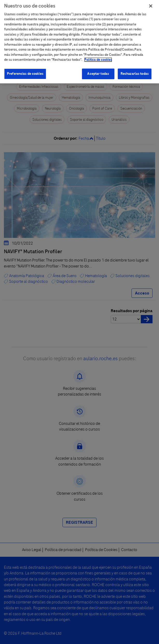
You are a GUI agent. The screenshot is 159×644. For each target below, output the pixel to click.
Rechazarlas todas (135, 71)
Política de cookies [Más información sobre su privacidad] (98, 57)
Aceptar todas (98, 71)
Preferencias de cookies (25, 71)
